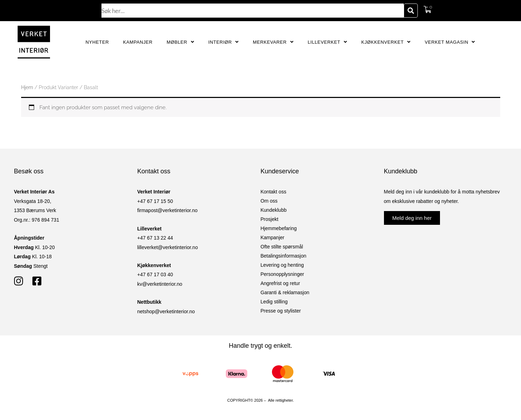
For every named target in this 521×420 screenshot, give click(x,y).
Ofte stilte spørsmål (282, 247)
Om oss (269, 201)
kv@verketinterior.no (160, 284)
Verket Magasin (450, 42)
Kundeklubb (274, 210)
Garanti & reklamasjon (285, 292)
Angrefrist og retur (280, 283)
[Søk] (411, 11)
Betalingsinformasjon (284, 256)
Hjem (27, 87)
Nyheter (97, 42)
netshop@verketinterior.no (166, 311)
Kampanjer (138, 42)
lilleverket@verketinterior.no (168, 247)
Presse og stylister (281, 311)
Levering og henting (282, 265)
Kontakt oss (274, 192)
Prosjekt (270, 219)
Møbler (180, 42)
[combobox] (253, 11)
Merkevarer (273, 42)
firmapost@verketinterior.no (168, 210)
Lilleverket (327, 42)
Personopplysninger (283, 274)
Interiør (224, 42)
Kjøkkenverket (386, 42)
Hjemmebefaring (279, 228)
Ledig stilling (274, 302)
